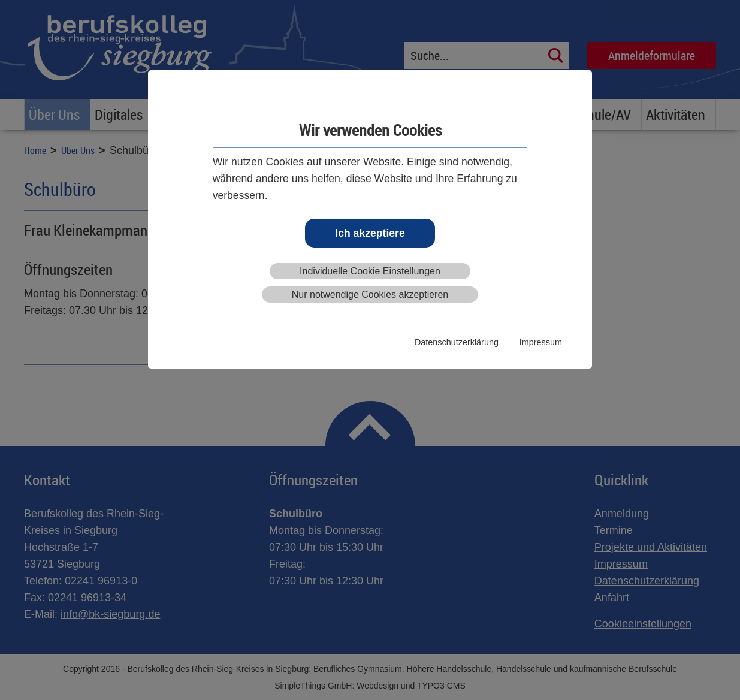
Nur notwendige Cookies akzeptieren (370, 295)
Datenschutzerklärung (457, 342)
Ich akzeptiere (370, 233)
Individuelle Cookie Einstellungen (370, 271)
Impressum (541, 342)
